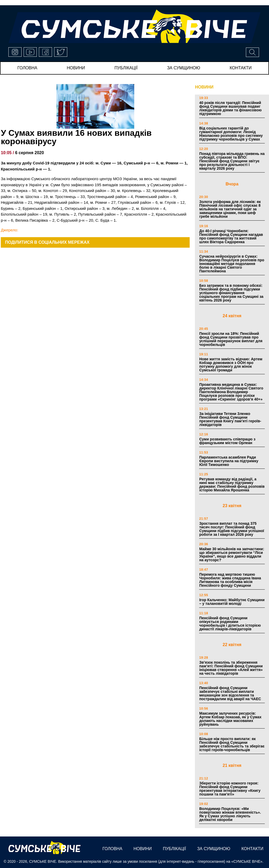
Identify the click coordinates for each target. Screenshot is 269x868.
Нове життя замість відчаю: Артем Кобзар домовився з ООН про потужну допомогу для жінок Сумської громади (231, 365)
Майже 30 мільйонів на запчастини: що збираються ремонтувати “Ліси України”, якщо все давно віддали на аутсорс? (232, 554)
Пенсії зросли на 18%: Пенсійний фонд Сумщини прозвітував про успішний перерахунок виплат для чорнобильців (231, 339)
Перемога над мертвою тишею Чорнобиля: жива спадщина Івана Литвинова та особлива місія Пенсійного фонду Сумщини (230, 580)
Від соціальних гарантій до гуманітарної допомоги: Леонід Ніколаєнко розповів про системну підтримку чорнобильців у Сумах (231, 134)
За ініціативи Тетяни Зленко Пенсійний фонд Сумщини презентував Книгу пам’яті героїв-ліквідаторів (230, 419)
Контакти (241, 68)
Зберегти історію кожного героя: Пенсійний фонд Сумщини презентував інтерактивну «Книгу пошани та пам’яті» (230, 789)
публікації (126, 68)
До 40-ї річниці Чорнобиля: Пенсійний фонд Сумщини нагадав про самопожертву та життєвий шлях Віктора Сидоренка (231, 236)
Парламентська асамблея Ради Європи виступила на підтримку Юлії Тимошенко (229, 461)
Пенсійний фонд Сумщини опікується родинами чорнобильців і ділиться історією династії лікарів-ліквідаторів (230, 623)
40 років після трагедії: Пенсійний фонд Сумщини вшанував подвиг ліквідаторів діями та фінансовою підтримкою (230, 108)
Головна (27, 68)
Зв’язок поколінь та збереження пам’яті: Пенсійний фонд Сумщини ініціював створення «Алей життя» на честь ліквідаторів (231, 668)
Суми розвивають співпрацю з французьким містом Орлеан (227, 441)
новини (76, 68)
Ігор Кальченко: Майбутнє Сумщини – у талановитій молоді (232, 602)
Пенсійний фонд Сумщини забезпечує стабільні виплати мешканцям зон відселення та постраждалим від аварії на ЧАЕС (230, 693)
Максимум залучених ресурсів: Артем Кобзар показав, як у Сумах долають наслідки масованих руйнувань (230, 719)
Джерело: (9, 230)
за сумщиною (184, 68)
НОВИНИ (204, 87)
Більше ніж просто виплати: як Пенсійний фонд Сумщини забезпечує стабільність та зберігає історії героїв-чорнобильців (232, 744)
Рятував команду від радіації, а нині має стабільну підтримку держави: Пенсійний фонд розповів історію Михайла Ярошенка (232, 485)
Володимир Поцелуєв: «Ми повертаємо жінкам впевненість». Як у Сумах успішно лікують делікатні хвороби (230, 814)
